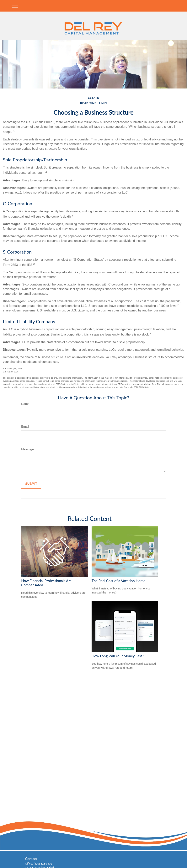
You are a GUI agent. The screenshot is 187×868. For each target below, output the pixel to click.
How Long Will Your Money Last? (118, 656)
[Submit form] (31, 484)
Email (25, 427)
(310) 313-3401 (43, 864)
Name (25, 404)
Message (27, 449)
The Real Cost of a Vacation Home (118, 581)
